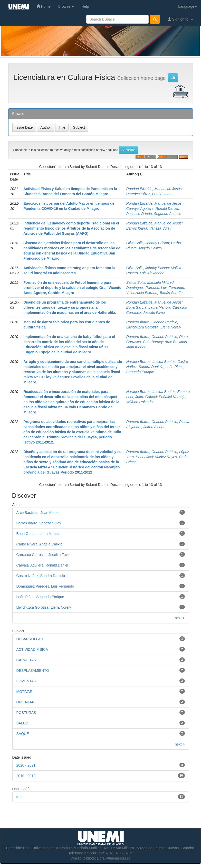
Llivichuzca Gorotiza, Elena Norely (154, 327)
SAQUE (23, 734)
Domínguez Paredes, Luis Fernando (155, 288)
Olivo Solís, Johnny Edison (148, 243)
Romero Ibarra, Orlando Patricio (152, 322)
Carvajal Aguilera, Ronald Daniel (152, 209)
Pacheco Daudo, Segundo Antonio (154, 214)
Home (44, 6)
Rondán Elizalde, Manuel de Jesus (154, 302)
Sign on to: (180, 19)
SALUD (22, 723)
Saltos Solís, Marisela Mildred (150, 282)
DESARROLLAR (30, 639)
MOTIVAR (25, 692)
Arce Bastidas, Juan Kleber (38, 513)
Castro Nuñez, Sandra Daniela (41, 576)
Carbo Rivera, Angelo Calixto (40, 544)
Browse (66, 6)
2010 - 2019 (26, 776)
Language (187, 6)
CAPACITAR (26, 660)
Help (85, 6)
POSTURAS (26, 713)
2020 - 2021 (26, 765)
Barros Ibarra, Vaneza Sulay (149, 228)
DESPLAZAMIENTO (33, 671)
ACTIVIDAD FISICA (32, 649)
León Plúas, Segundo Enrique (40, 597)
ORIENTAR (26, 702)
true (20, 797)
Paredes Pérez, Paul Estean (149, 194)
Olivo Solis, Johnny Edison (148, 268)
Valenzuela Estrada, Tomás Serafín (154, 293)
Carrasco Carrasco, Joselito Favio (44, 555)
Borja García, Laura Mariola (148, 307)
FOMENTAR (26, 681)
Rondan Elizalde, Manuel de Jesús (154, 189)
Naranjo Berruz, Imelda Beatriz (151, 362)
